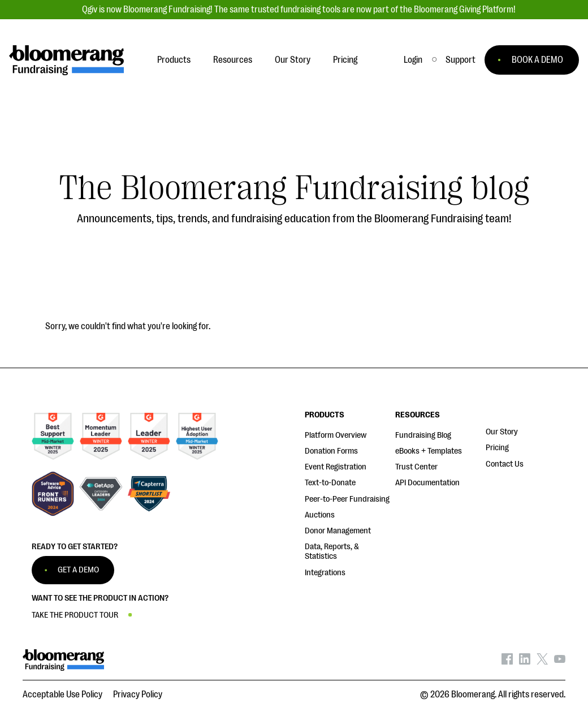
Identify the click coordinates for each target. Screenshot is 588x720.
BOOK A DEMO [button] (537, 60)
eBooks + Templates (429, 451)
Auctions (320, 515)
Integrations (325, 573)
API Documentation (427, 483)
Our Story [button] (293, 60)
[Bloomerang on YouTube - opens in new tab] (560, 662)
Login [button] (413, 60)
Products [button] (174, 60)
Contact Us (505, 464)
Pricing (497, 448)
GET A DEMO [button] (78, 570)
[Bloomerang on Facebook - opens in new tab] (507, 662)
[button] (461, 60)
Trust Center (416, 467)
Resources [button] (233, 60)
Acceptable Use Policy (62, 695)
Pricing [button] (345, 60)
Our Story (502, 432)
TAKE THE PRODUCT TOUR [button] (75, 615)
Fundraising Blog (423, 435)
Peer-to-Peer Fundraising (347, 499)
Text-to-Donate (330, 483)
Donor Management (338, 531)
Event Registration (336, 467)
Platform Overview (336, 435)
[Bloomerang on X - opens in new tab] (542, 662)
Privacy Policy (138, 695)
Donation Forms (331, 451)
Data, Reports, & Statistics (332, 551)
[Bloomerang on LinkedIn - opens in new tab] (525, 662)
